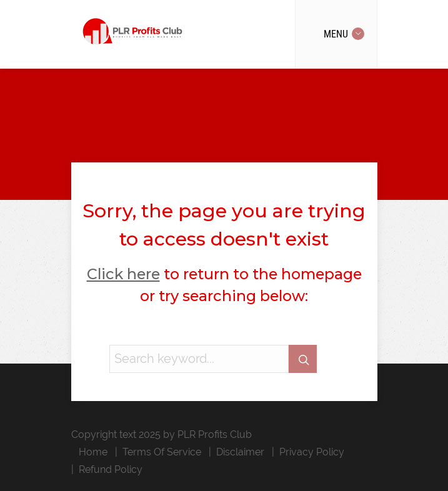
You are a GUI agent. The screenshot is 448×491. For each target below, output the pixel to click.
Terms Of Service (162, 452)
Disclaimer (240, 452)
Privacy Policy (312, 452)
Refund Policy (111, 469)
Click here (123, 274)
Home (93, 452)
